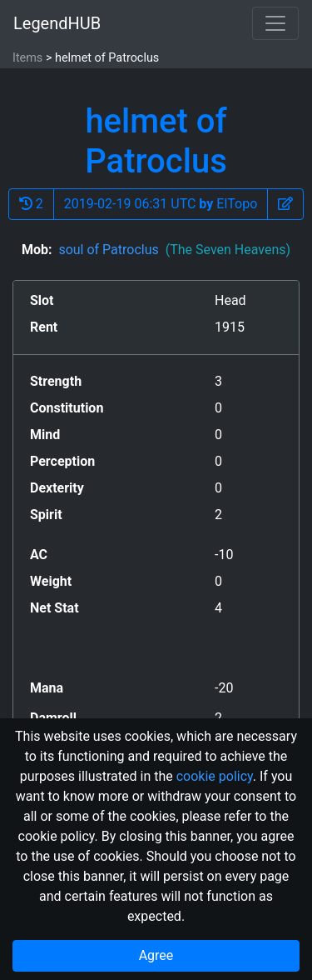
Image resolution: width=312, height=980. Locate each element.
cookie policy (215, 776)
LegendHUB (57, 23)
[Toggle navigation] (275, 23)
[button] (285, 204)
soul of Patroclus (174, 250)
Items (27, 58)
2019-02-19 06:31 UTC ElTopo (161, 204)
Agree (156, 955)
